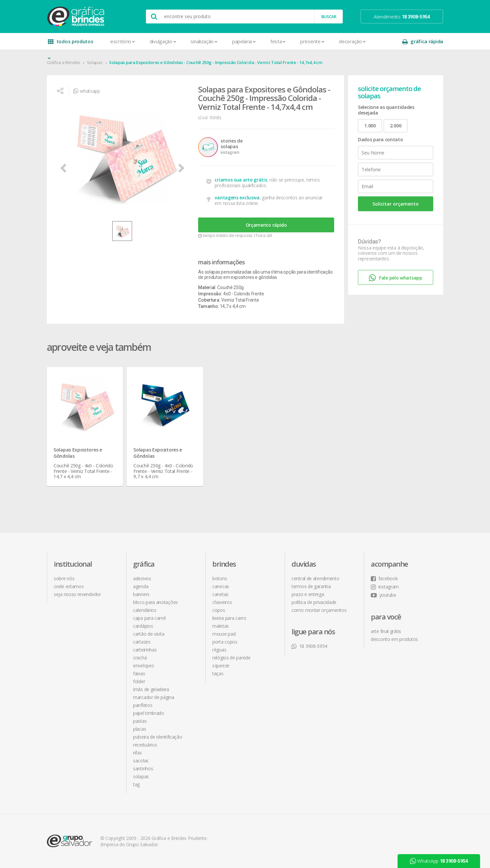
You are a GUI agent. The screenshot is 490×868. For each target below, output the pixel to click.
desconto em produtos (394, 639)
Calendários (145, 610)
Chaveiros (222, 602)
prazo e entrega (308, 594)
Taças (218, 673)
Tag (136, 784)
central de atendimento (315, 578)
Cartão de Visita (149, 634)
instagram (385, 587)
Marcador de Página (154, 697)
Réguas (219, 650)
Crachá (140, 658)
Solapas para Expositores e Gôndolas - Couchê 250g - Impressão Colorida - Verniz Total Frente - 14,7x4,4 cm (215, 62)
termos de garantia (311, 586)
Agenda (141, 586)
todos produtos (71, 44)
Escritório (123, 41)
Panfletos (143, 705)
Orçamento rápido (266, 225)
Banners (141, 594)
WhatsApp (439, 861)
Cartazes (142, 642)
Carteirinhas (145, 650)
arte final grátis (386, 631)
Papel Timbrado (149, 713)
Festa (278, 41)
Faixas (139, 673)
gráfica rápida (423, 41)
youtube (384, 595)
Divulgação (163, 41)
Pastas (140, 721)
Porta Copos (225, 642)
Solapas (95, 62)
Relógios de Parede (231, 658)
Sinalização (204, 41)
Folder (139, 681)
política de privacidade (314, 602)
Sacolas (141, 761)
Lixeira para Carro (229, 618)
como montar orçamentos (319, 610)
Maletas (221, 626)
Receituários (145, 745)
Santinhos (143, 768)
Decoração (352, 41)
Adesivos (142, 578)
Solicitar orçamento (396, 204)
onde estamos (69, 586)
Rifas (138, 753)
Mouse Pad (224, 634)
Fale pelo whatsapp (395, 278)
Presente (312, 41)
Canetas (220, 594)
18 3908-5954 (309, 646)
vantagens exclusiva (237, 198)
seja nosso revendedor (77, 594)
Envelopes (143, 666)
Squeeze (221, 666)
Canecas (221, 586)
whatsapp (87, 91)
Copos (219, 610)
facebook (384, 578)
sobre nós (64, 578)
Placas (140, 729)
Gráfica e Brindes (64, 62)
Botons (220, 578)
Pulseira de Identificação (158, 737)
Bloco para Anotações (156, 602)
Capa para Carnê (150, 618)
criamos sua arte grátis (241, 180)
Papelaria (244, 41)
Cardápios (143, 626)
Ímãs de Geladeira (151, 689)
